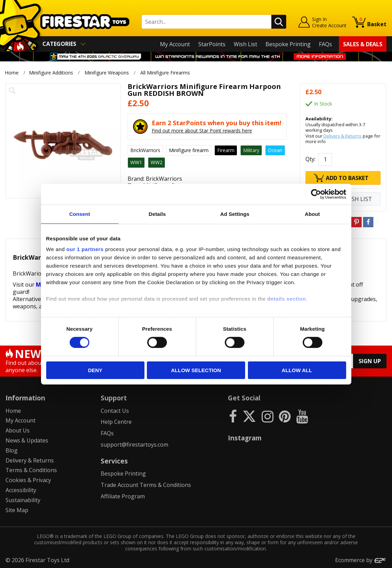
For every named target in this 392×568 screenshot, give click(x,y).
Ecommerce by (361, 560)
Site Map (17, 510)
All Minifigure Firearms (165, 73)
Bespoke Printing (288, 44)
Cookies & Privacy (28, 480)
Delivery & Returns (343, 136)
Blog (12, 450)
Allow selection (196, 370)
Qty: (310, 159)
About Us (18, 430)
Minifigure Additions (51, 73)
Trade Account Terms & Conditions (146, 485)
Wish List (245, 44)
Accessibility (21, 490)
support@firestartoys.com (134, 445)
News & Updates (27, 440)
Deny (95, 370)
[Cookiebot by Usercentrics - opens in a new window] (316, 194)
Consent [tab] (80, 214)
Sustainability (23, 500)
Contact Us (115, 411)
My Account (175, 44)
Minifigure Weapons (107, 73)
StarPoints (212, 44)
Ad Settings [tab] (235, 214)
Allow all (297, 370)
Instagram (245, 438)
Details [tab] (157, 214)
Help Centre (116, 422)
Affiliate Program (123, 496)
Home (12, 73)
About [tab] (312, 214)
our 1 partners (85, 249)
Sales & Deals (363, 44)
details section (287, 299)
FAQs (325, 44)
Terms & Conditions (31, 470)
